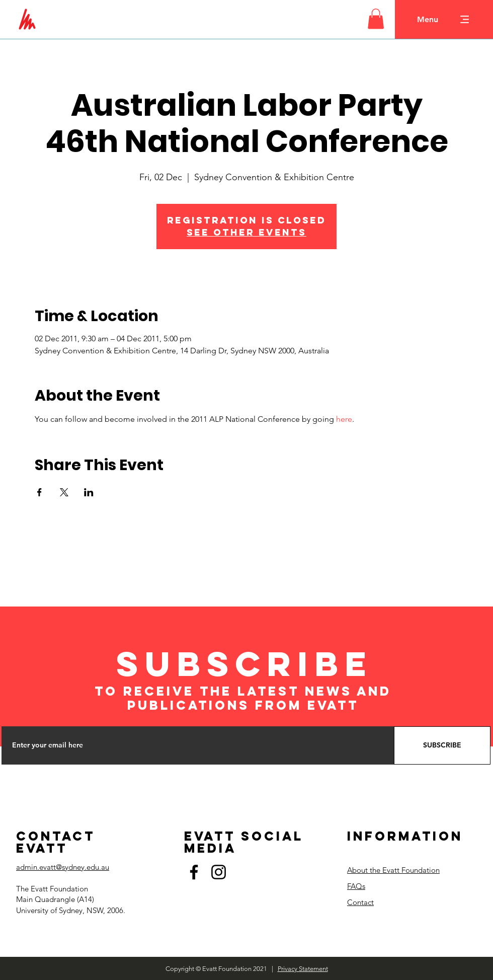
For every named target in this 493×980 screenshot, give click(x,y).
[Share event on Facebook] (39, 492)
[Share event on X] (64, 492)
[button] (376, 19)
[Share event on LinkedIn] (89, 492)
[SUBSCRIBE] (442, 745)
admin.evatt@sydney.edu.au (63, 867)
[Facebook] (194, 872)
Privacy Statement (303, 969)
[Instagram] (219, 872)
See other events (247, 232)
